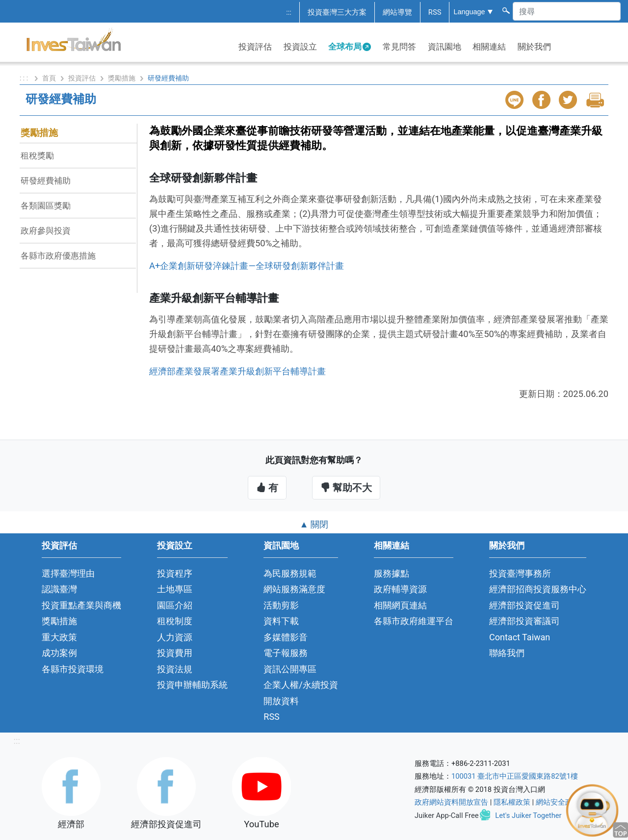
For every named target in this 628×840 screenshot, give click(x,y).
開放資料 (281, 701)
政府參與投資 (46, 231)
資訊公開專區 (290, 669)
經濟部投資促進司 (524, 605)
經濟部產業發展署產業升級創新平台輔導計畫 (237, 371)
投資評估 (255, 47)
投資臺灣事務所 (520, 573)
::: (289, 12)
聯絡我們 (507, 653)
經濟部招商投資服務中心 (538, 589)
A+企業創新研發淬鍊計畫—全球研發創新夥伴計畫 (247, 266)
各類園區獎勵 (46, 206)
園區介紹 (175, 605)
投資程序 (175, 573)
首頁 (49, 78)
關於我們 (534, 47)
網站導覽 (397, 12)
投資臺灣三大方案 (337, 12)
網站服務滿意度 (294, 589)
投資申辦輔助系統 (192, 685)
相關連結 (489, 47)
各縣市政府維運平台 (414, 621)
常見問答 (399, 47)
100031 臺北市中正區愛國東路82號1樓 (515, 776)
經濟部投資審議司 (524, 621)
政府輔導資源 (400, 589)
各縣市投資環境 (73, 669)
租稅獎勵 (37, 156)
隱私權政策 (512, 802)
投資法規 (175, 669)
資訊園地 (445, 47)
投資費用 (175, 653)
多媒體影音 (286, 637)
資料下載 (281, 621)
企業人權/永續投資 (301, 685)
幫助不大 (346, 488)
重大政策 (59, 637)
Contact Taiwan (520, 637)
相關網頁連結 (400, 605)
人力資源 (175, 637)
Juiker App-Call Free (447, 815)
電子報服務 (286, 653)
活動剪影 (281, 605)
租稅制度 (175, 621)
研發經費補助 (46, 181)
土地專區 (175, 589)
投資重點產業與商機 (81, 605)
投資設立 (300, 47)
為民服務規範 (290, 573)
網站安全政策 (558, 802)
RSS (435, 12)
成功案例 (59, 653)
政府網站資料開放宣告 (451, 802)
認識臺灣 (59, 589)
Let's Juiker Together (528, 815)
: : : (25, 78)
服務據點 (392, 573)
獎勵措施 (122, 78)
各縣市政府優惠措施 (58, 256)
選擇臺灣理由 (68, 573)
